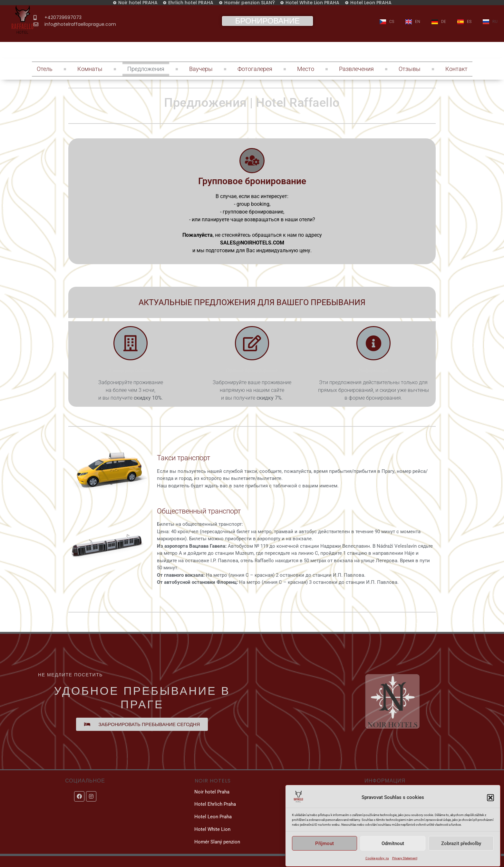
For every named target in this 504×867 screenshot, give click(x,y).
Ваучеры (201, 69)
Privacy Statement (405, 858)
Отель (45, 69)
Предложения (146, 69)
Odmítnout (393, 843)
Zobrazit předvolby (461, 843)
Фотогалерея (255, 69)
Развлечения (356, 69)
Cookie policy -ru (377, 858)
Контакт (456, 69)
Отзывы (410, 69)
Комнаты (90, 69)
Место (306, 69)
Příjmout (325, 843)
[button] (490, 798)
